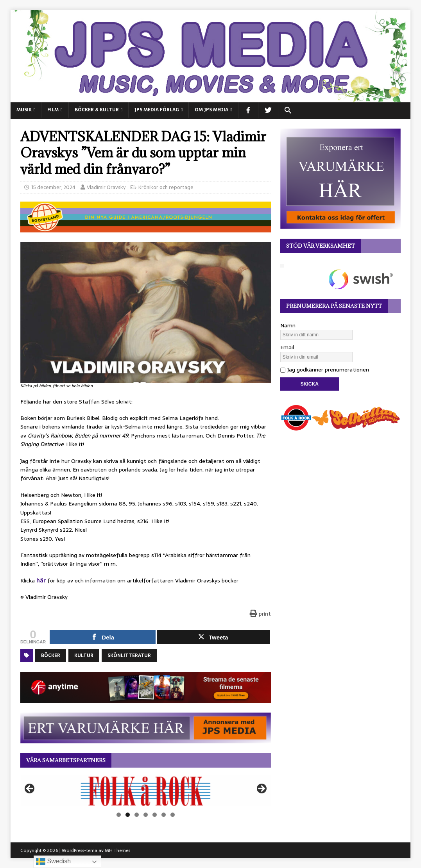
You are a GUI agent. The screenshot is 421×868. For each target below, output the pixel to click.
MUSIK (24, 110)
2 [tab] (128, 815)
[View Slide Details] (146, 791)
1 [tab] (119, 815)
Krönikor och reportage (166, 187)
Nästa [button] (261, 789)
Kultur (84, 655)
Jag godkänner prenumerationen (325, 370)
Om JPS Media (211, 110)
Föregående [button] (30, 789)
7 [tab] (173, 815)
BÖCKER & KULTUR (97, 110)
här (41, 580)
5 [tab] (155, 815)
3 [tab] (137, 815)
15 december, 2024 (53, 187)
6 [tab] (164, 815)
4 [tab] (146, 815)
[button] (288, 111)
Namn (288, 325)
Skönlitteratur (129, 655)
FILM (53, 110)
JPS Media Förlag (157, 110)
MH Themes (117, 850)
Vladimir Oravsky (106, 187)
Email (287, 347)
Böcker (51, 655)
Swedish (53, 862)
